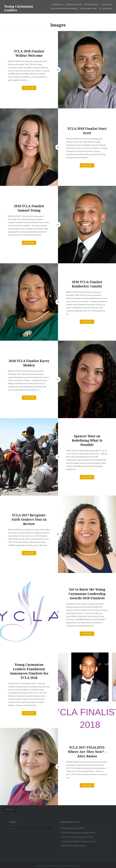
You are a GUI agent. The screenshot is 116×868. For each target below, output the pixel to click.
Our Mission (57, 4)
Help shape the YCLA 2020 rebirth (72, 828)
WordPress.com (74, 866)
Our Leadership (91, 4)
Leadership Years (74, 4)
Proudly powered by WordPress (47, 866)
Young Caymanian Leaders (19, 8)
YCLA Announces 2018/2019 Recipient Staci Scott (78, 841)
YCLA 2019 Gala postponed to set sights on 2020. (78, 833)
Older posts (10, 809)
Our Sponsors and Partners (64, 9)
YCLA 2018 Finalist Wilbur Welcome (73, 846)
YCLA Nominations (88, 9)
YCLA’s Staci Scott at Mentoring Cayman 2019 (77, 837)
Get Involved (106, 9)
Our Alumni (106, 4)
